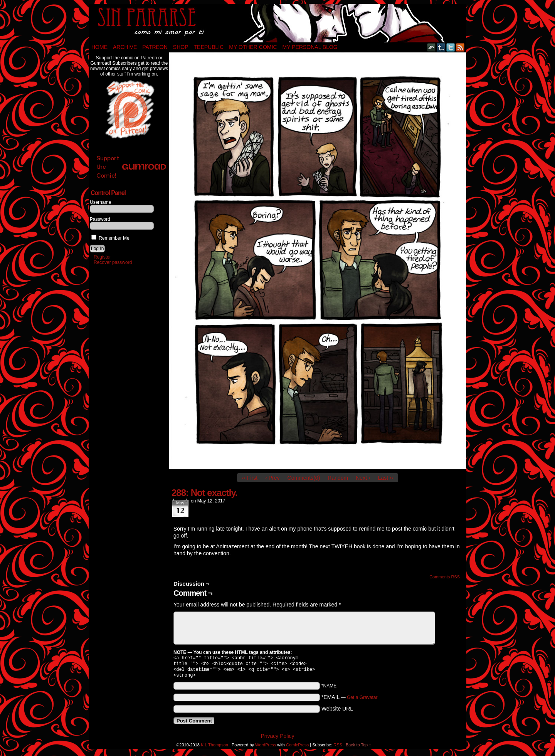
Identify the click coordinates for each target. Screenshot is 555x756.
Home (99, 47)
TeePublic (209, 47)
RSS (460, 47)
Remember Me (110, 238)
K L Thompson (214, 748)
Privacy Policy (277, 739)
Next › (363, 478)
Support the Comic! (131, 167)
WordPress (266, 748)
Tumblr (441, 47)
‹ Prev (272, 478)
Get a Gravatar (362, 701)
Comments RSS (445, 577)
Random (338, 478)
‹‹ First (250, 478)
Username (100, 202)
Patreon (155, 47)
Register (102, 257)
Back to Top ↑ (358, 748)
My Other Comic (253, 47)
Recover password (113, 262)
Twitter (451, 47)
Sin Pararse (277, 23)
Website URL (337, 712)
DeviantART (431, 47)
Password (100, 219)
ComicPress (297, 748)
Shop (181, 47)
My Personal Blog (310, 47)
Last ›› (386, 478)
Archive (125, 47)
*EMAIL (350, 700)
